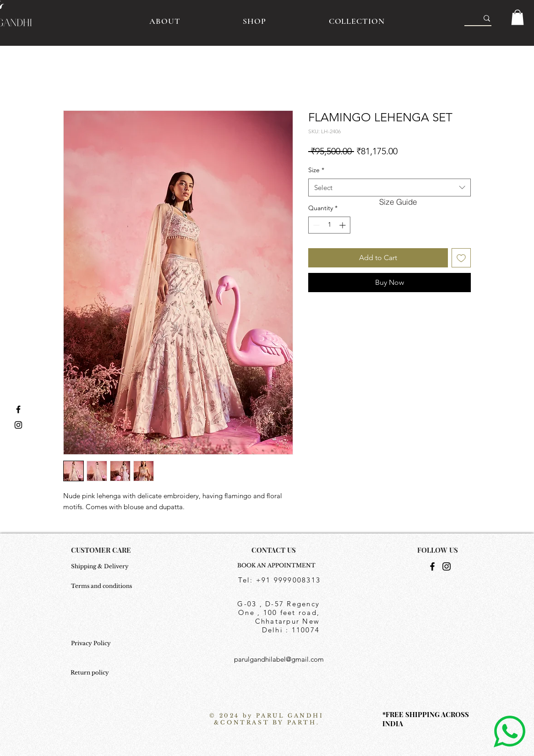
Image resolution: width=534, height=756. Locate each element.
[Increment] (343, 225)
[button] (518, 17)
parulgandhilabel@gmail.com (279, 659)
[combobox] (390, 188)
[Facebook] (432, 566)
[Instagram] (447, 566)
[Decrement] (315, 225)
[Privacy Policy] (102, 643)
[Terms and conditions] (102, 586)
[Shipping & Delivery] (102, 566)
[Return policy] (93, 673)
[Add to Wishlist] (461, 258)
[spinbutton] (329, 225)
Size (316, 170)
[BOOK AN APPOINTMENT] (279, 566)
